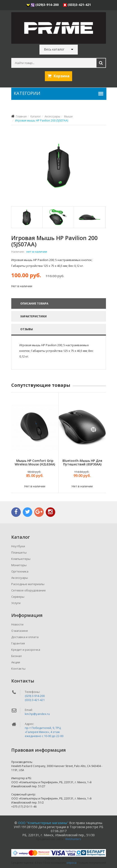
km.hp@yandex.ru (37, 714)
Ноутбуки (18, 546)
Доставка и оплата (25, 637)
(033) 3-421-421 (35, 700)
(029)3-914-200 (43, 5)
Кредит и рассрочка (26, 650)
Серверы (18, 597)
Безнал (16, 656)
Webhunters (73, 839)
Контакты (18, 669)
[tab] (27, 217)
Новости (17, 624)
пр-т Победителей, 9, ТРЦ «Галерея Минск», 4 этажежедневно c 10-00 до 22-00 (44, 732)
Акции (16, 662)
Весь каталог (54, 49)
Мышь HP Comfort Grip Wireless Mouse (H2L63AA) (35, 462)
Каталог (36, 116)
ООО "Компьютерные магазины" (43, 823)
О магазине (20, 631)
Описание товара (34, 303)
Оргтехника (20, 571)
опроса (71, 863)
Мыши (68, 116)
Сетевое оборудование (29, 590)
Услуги (16, 603)
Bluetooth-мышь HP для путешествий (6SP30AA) (82, 462)
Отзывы (27, 329)
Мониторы (19, 565)
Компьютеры (21, 559)
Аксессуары (52, 116)
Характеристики (33, 316)
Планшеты (19, 552)
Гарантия (18, 643)
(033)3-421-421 (77, 5)
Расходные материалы (28, 584)
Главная (21, 116)
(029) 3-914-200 (35, 696)
